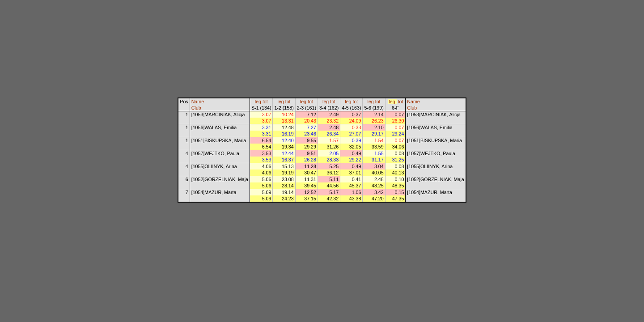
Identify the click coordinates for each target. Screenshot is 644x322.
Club (196, 108)
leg (258, 102)
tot (265, 102)
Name (198, 102)
